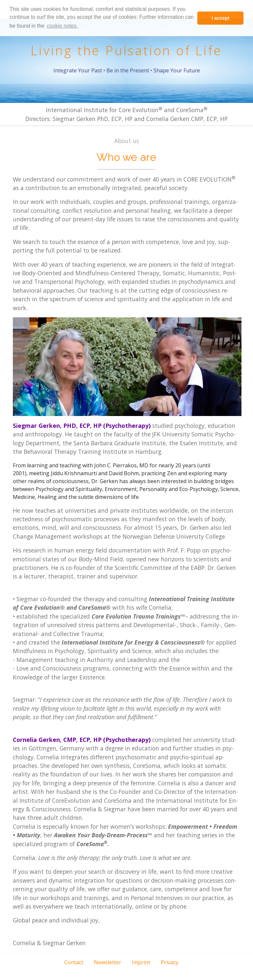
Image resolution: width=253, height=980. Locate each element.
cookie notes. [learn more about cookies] (62, 26)
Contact (74, 962)
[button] (110, 971)
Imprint (141, 962)
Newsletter (108, 962)
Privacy (169, 962)
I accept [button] (220, 18)
